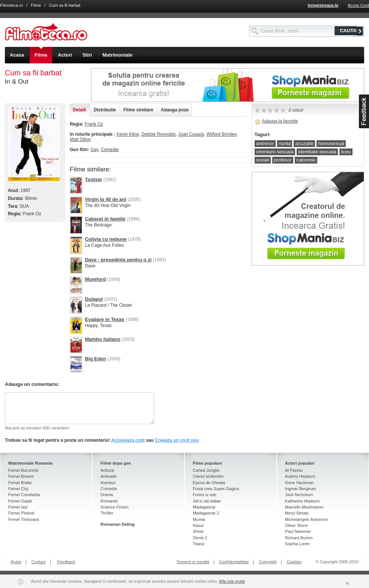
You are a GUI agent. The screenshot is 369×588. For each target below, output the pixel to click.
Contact (39, 562)
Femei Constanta (24, 495)
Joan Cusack (191, 134)
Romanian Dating (118, 524)
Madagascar (204, 507)
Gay (94, 150)
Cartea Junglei (206, 470)
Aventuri (108, 483)
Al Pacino (294, 470)
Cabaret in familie (105, 219)
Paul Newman (298, 531)
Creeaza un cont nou (177, 440)
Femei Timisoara (24, 519)
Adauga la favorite (280, 121)
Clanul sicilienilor (208, 476)
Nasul (198, 525)
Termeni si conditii (193, 562)
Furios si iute (205, 495)
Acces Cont (358, 5)
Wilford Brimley (221, 134)
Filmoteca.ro (11, 5)
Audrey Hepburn (300, 476)
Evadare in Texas (104, 319)
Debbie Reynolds (158, 134)
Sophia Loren (297, 544)
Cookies (294, 562)
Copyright (268, 562)
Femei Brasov (21, 476)
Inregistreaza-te (323, 5)
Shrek (198, 531)
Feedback (66, 562)
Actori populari (300, 463)
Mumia (199, 519)
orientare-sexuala (275, 152)
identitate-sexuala (317, 152)
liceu (346, 152)
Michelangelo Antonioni (306, 519)
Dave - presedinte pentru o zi (118, 260)
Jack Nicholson (299, 495)
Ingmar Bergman (300, 489)
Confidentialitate (234, 562)
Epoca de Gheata (209, 483)
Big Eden (95, 359)
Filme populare (208, 463)
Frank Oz (94, 124)
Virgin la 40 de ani (105, 199)
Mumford (95, 279)
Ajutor (16, 562)
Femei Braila (20, 483)
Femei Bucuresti (23, 470)
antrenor (265, 143)
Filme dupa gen (116, 463)
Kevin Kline (128, 134)
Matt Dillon (80, 139)
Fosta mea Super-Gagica (216, 489)
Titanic (199, 544)
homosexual (331, 143)
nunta (285, 143)
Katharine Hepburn (302, 501)
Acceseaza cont (128, 440)
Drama (107, 495)
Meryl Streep (297, 513)
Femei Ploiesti (21, 513)
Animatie (109, 476)
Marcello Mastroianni (304, 507)
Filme (36, 5)
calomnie (306, 160)
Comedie (110, 150)
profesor (283, 160)
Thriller (107, 513)
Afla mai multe (232, 581)
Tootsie (93, 179)
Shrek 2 (200, 538)
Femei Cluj (18, 489)
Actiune (107, 470)
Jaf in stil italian (207, 501)
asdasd (364, 111)
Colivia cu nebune (106, 239)
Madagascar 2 (206, 513)
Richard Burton (299, 538)
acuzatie (304, 143)
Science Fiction (115, 507)
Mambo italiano (103, 339)
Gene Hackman (299, 483)
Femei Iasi (18, 507)
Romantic (109, 501)
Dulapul (94, 299)
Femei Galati (20, 501)
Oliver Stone (296, 525)
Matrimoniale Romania (30, 463)
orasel (263, 160)
